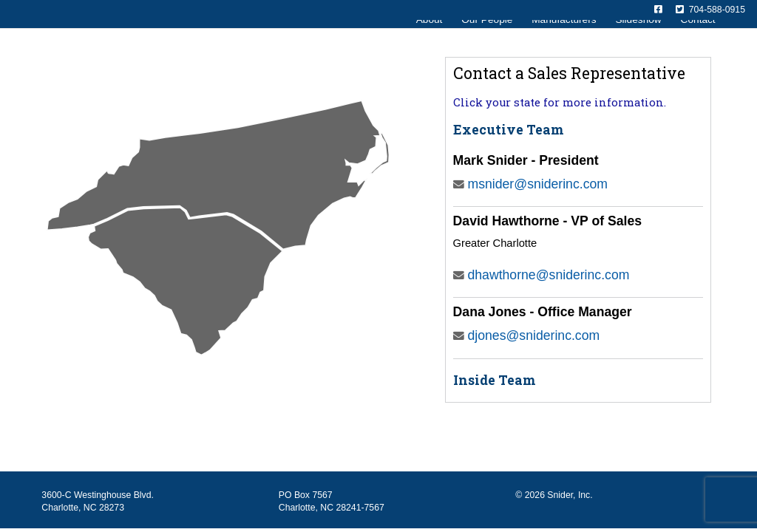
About (430, 44)
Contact (698, 44)
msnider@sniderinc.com (530, 184)
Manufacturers (564, 44)
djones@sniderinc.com (527, 335)
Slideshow (638, 44)
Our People (487, 44)
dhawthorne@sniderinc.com (542, 275)
